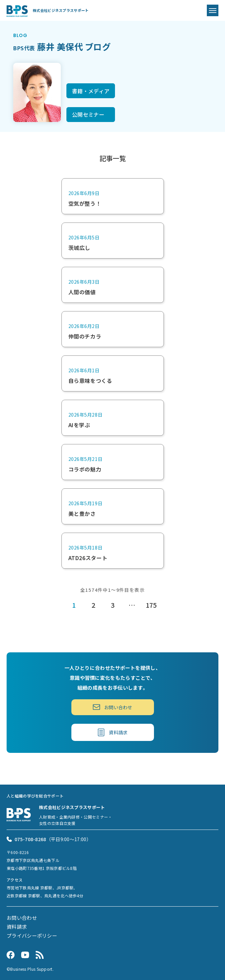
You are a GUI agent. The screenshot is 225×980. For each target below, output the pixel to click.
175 (151, 605)
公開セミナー (88, 114)
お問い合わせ (112, 707)
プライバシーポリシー (32, 936)
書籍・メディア (91, 91)
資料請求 (113, 732)
